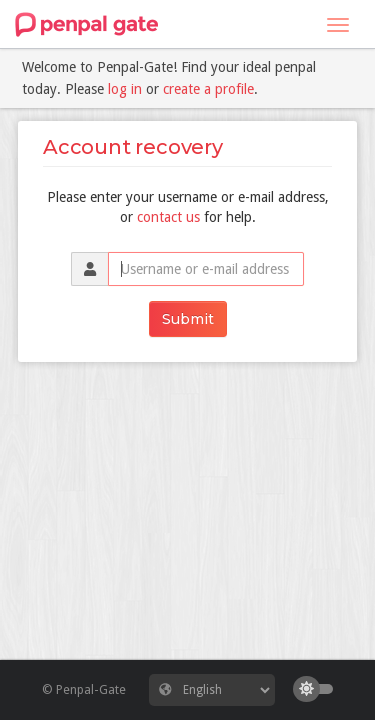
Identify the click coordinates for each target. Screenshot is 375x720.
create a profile (208, 89)
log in (125, 89)
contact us (168, 217)
